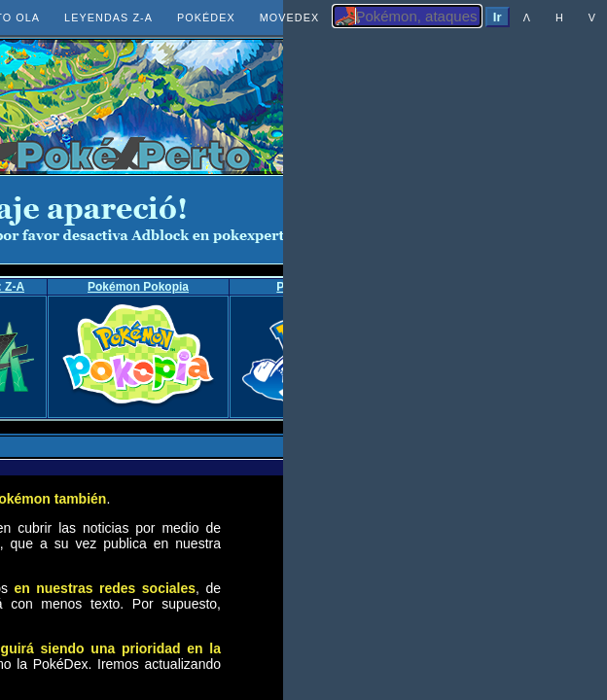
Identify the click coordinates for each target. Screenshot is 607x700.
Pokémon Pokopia (138, 287)
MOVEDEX (290, 17)
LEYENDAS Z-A (108, 17)
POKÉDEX (206, 17)
